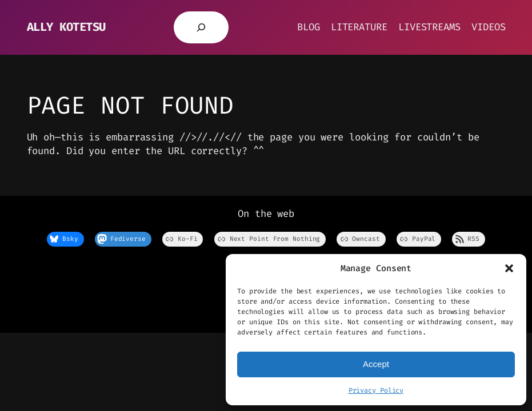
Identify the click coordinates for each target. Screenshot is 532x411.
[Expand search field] (201, 27)
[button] (509, 268)
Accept (376, 364)
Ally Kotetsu (66, 27)
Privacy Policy (376, 390)
